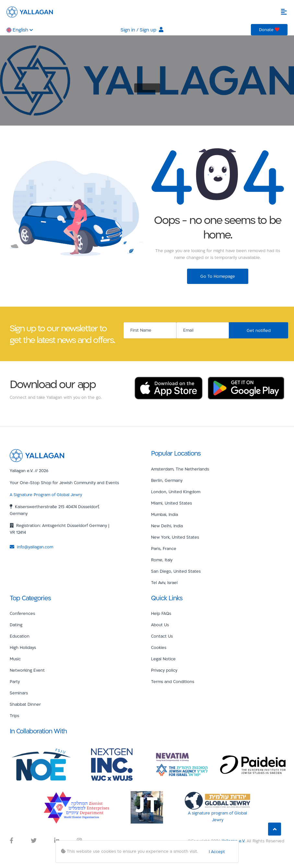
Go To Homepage (218, 276)
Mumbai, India (165, 514)
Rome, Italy (162, 560)
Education (20, 636)
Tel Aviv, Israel (164, 582)
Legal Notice (163, 659)
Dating (16, 625)
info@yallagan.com (31, 547)
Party (15, 681)
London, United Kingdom (176, 492)
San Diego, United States (176, 571)
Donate (269, 30)
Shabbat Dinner (25, 704)
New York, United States (175, 537)
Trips (14, 715)
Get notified (259, 330)
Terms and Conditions (173, 681)
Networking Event (27, 670)
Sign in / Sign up (142, 30)
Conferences (22, 613)
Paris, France (164, 548)
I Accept (217, 851)
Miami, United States (171, 503)
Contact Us (162, 636)
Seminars (19, 693)
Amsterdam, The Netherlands (180, 469)
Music (15, 659)
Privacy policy (164, 670)
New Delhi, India (167, 526)
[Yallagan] (37, 455)
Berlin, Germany (167, 480)
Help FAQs (161, 613)
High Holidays (23, 647)
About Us (160, 625)
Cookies (159, 647)
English (20, 30)
